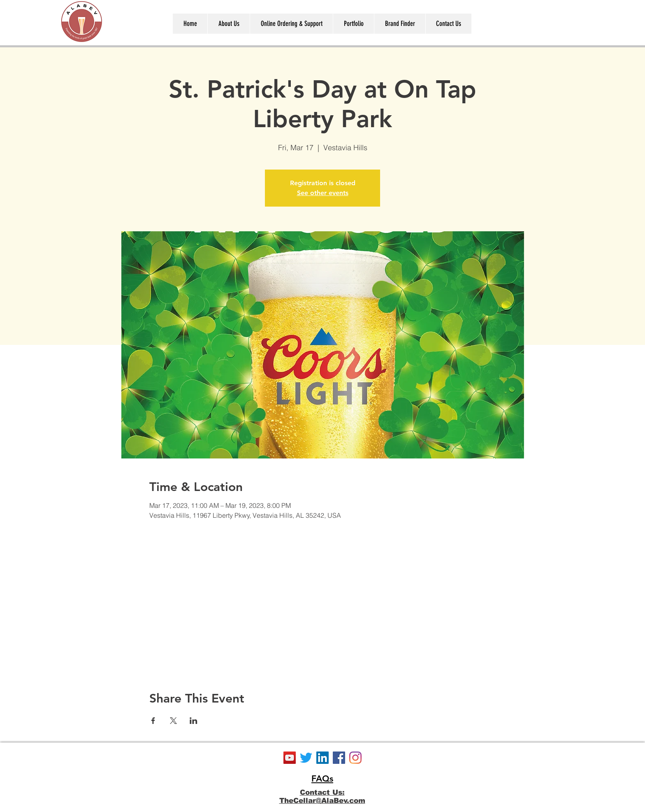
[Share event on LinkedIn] (194, 721)
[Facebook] (339, 758)
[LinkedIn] (322, 758)
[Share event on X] (173, 721)
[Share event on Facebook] (153, 721)
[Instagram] (355, 758)
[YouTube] (290, 758)
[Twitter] (306, 758)
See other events (323, 193)
